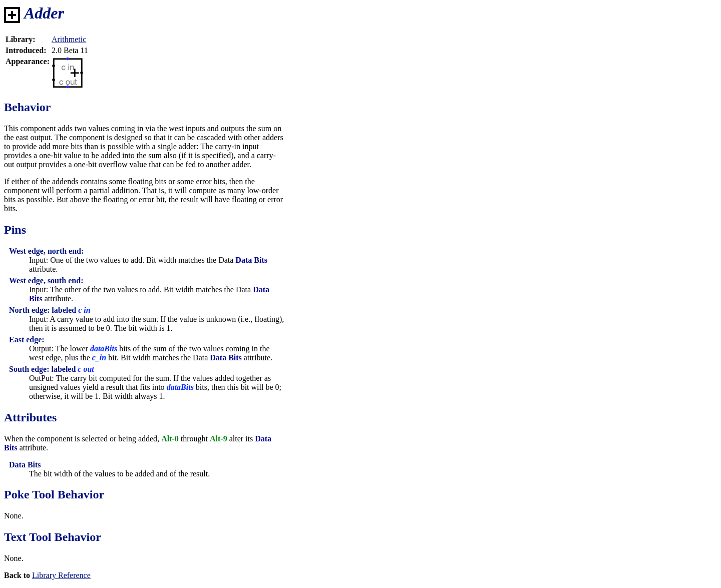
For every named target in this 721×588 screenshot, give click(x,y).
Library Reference (61, 575)
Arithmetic (69, 39)
